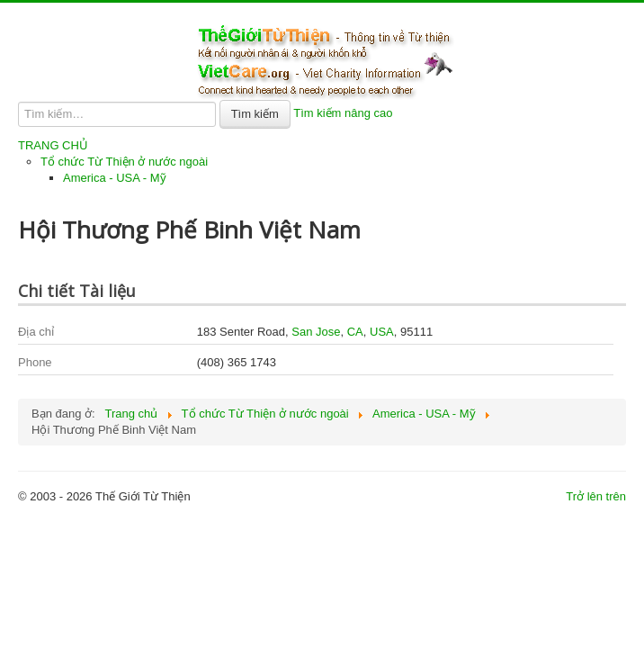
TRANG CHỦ (53, 145)
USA (382, 332)
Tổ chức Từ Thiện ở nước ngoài (124, 162)
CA (355, 332)
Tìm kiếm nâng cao (343, 113)
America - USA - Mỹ (115, 178)
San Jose (316, 332)
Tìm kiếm (255, 114)
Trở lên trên (596, 496)
